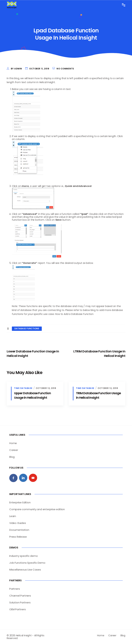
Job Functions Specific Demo (27, 563)
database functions (27, 329)
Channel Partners (20, 596)
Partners (15, 589)
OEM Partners (18, 609)
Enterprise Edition (20, 502)
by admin (16, 69)
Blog (12, 457)
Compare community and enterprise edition (37, 509)
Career (14, 450)
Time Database (23, 388)
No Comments (65, 69)
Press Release (18, 537)
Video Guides (18, 523)
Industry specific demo (24, 556)
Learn (13, 516)
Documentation (19, 530)
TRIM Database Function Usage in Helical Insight (98, 395)
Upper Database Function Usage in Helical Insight (32, 395)
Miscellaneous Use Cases (25, 570)
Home (13, 443)
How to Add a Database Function (74, 314)
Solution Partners (20, 602)
